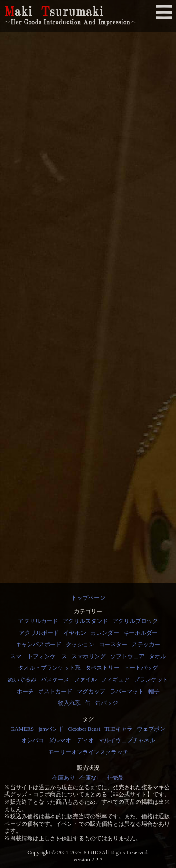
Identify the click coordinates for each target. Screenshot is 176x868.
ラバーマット (127, 692)
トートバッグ (141, 668)
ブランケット (151, 680)
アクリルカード (38, 621)
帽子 (154, 692)
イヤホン (75, 633)
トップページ (88, 598)
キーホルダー (140, 633)
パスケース (55, 680)
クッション (80, 645)
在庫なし (91, 778)
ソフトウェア (127, 656)
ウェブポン (151, 729)
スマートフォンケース (39, 656)
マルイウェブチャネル (127, 740)
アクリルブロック (135, 621)
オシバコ (32, 740)
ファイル (85, 680)
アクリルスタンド (85, 621)
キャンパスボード (39, 645)
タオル (157, 656)
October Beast (84, 729)
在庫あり (64, 778)
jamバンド (51, 729)
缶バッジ (107, 703)
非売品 (115, 778)
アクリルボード (39, 633)
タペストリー (102, 668)
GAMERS (22, 729)
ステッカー (146, 645)
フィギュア (115, 680)
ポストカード (55, 692)
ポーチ (25, 692)
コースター (113, 645)
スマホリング (89, 656)
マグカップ (91, 692)
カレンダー (105, 633)
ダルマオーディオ (71, 740)
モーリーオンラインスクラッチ (88, 752)
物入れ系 (69, 703)
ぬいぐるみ (22, 680)
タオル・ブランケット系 (49, 668)
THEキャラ (119, 729)
